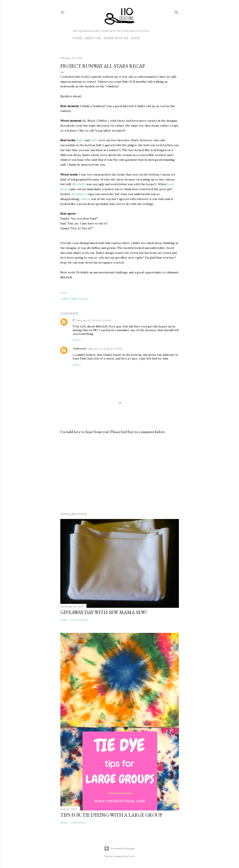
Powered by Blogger (120, 848)
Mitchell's (79, 184)
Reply (77, 340)
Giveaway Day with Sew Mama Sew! (104, 612)
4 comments (78, 822)
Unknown (80, 349)
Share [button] (64, 293)
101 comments (79, 620)
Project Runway (79, 299)
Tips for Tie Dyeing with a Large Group (111, 815)
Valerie (86, 199)
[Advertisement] (120, 473)
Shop (135, 38)
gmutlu (130, 856)
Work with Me (116, 38)
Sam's (80, 140)
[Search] (176, 11)
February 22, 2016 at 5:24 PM (94, 320)
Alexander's (79, 194)
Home (78, 38)
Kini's (94, 140)
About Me (93, 38)
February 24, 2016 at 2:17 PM (105, 349)
